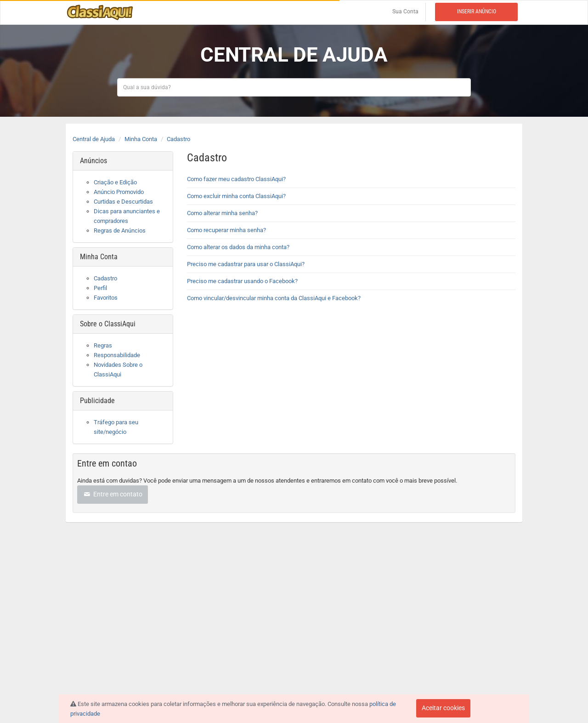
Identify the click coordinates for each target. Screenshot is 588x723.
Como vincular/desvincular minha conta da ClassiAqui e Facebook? (274, 298)
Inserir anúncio (477, 11)
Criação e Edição (115, 182)
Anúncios (93, 161)
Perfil (100, 288)
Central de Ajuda (94, 139)
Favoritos (106, 298)
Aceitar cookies (443, 708)
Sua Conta (405, 11)
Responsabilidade (117, 355)
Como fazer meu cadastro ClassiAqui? (237, 179)
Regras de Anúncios (120, 231)
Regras (103, 345)
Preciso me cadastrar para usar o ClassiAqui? (246, 264)
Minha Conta (141, 139)
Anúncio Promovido (119, 192)
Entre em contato (113, 494)
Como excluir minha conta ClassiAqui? (236, 196)
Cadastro (178, 139)
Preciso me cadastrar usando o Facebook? (242, 281)
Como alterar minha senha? (222, 213)
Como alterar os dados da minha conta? (238, 247)
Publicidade (97, 401)
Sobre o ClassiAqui (108, 324)
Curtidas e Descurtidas (123, 202)
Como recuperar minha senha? (226, 230)
